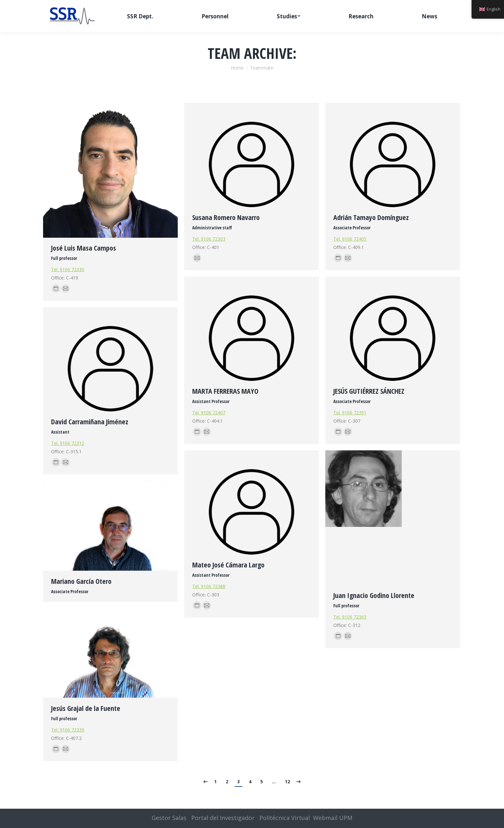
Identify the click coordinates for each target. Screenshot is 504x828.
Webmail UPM (333, 818)
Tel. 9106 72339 (68, 730)
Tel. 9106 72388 (209, 586)
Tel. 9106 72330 (68, 269)
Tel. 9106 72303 (209, 239)
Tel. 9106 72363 (350, 617)
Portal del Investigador (223, 818)
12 (287, 782)
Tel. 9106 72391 (350, 413)
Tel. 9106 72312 (68, 443)
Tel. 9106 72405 (350, 239)
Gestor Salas (169, 818)
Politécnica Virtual (285, 818)
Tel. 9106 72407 (209, 413)
